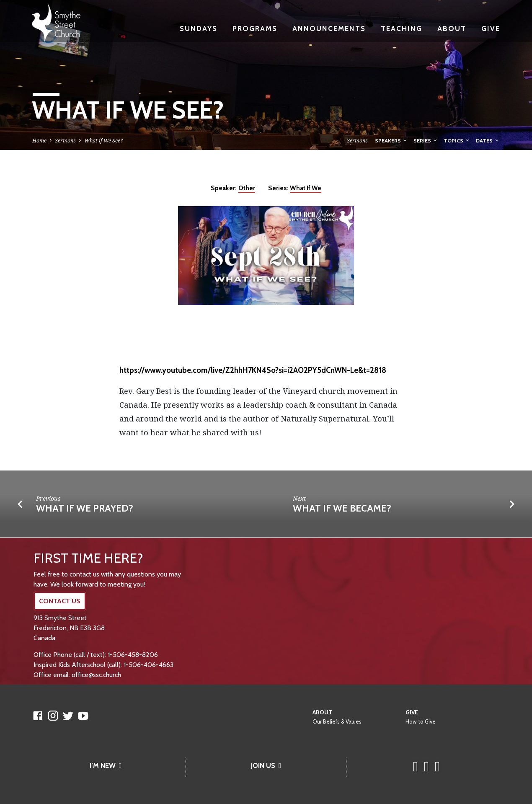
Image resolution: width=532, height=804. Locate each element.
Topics (457, 141)
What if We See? (103, 141)
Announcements (329, 28)
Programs (255, 28)
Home (39, 141)
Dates (488, 141)
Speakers (391, 141)
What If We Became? (342, 508)
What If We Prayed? (85, 508)
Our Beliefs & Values (337, 721)
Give (491, 28)
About (452, 28)
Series (426, 141)
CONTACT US (60, 601)
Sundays (199, 28)
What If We (306, 188)
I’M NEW (106, 765)
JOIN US (266, 765)
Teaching (402, 28)
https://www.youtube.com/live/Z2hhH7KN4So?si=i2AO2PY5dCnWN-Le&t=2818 (253, 370)
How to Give (421, 721)
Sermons (65, 141)
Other (247, 188)
